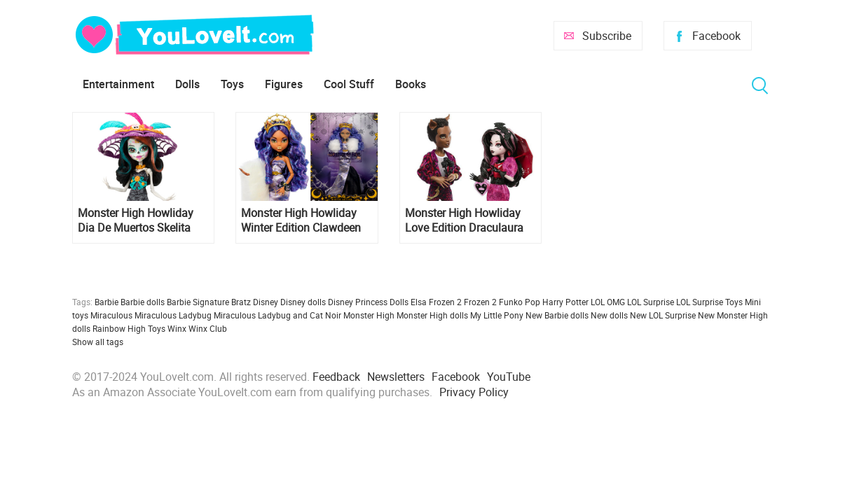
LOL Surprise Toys (709, 302)
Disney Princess (358, 302)
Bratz (241, 302)
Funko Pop (520, 302)
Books (411, 84)
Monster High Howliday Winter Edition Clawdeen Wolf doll (301, 220)
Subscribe (607, 36)
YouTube (509, 377)
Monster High (369, 315)
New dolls (609, 315)
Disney (266, 302)
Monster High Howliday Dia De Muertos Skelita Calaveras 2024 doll (136, 220)
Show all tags (98, 342)
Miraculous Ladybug (173, 315)
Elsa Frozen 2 (436, 302)
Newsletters (396, 377)
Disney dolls (303, 302)
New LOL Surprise (663, 315)
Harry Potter (565, 302)
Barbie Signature (198, 302)
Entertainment (118, 84)
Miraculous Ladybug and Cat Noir (277, 315)
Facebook (716, 36)
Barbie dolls (143, 302)
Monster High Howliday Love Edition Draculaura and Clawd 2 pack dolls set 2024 (464, 220)
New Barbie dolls (557, 315)
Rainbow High (119, 328)
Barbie (107, 302)
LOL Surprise (651, 302)
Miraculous (111, 315)
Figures (284, 84)
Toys (232, 84)
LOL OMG (608, 302)
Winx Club (208, 328)
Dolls (187, 84)
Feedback (336, 377)
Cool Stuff (349, 84)
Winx (177, 328)
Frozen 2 (480, 302)
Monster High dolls (432, 315)
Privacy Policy (474, 392)
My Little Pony (497, 315)
